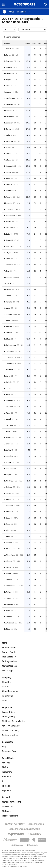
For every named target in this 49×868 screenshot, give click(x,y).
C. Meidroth (9, 246)
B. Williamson (10, 215)
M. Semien (8, 203)
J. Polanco (8, 314)
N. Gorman (8, 185)
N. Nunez (8, 172)
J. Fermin (8, 598)
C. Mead (7, 456)
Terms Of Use (8, 712)
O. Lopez (8, 80)
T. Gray (7, 271)
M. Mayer (8, 290)
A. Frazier (8, 462)
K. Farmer (8, 567)
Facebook (7, 777)
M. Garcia (8, 73)
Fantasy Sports (9, 652)
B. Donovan (9, 123)
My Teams (7, 811)
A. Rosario (8, 580)
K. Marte (8, 222)
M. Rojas (8, 475)
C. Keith (7, 178)
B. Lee (7, 469)
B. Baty (7, 234)
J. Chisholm (9, 265)
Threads (6, 786)
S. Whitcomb (9, 623)
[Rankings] (21, 12)
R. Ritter (8, 592)
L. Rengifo (8, 302)
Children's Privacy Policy (13, 721)
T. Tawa (7, 536)
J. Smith (7, 444)
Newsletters (8, 807)
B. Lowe (7, 86)
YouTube (6, 763)
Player (7, 43)
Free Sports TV (9, 657)
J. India (7, 135)
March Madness (9, 666)
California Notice (10, 735)
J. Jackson (8, 487)
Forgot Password (10, 816)
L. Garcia (8, 129)
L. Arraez (8, 148)
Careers (6, 687)
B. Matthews (9, 481)
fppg (34, 43)
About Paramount (10, 691)
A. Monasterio (10, 555)
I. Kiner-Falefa (10, 586)
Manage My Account (11, 802)
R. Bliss (7, 629)
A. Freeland (9, 407)
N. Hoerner (8, 67)
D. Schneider (9, 351)
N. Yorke (7, 376)
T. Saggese (9, 425)
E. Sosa (7, 524)
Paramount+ (8, 696)
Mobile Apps (8, 671)
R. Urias (7, 259)
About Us (6, 682)
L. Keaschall (9, 166)
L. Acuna (7, 240)
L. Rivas (7, 394)
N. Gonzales (9, 191)
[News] (11, 12)
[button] (30, 12)
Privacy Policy (8, 717)
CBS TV (5, 701)
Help (4, 747)
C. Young (8, 92)
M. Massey (8, 604)
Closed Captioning (11, 731)
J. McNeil (8, 419)
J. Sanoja (8, 296)
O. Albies (8, 160)
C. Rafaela (8, 333)
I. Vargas (8, 252)
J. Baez (7, 432)
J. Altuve (8, 49)
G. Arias (7, 308)
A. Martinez (9, 370)
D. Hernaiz (8, 617)
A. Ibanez (8, 499)
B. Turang (8, 55)
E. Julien (7, 512)
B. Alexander (9, 438)
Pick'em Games (9, 647)
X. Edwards (9, 61)
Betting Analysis (10, 661)
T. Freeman (9, 506)
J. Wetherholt (10, 98)
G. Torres (8, 154)
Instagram (7, 772)
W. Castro (8, 283)
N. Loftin (8, 450)
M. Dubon (8, 111)
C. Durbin (8, 493)
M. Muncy (8, 117)
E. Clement (9, 209)
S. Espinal (8, 543)
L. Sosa (7, 518)
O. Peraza (8, 327)
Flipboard (6, 791)
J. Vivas (7, 320)
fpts (28, 43)
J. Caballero (9, 364)
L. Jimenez (8, 549)
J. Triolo (7, 413)
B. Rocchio (8, 197)
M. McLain (8, 277)
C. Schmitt (8, 382)
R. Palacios (9, 228)
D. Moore (8, 573)
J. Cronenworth (10, 357)
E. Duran (7, 388)
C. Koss (7, 611)
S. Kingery (8, 561)
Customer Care (9, 751)
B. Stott (7, 339)
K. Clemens (9, 401)
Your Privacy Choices (12, 726)
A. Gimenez (9, 104)
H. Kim (7, 530)
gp (40, 43)
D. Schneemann (10, 345)
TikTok (5, 767)
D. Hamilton (9, 141)
